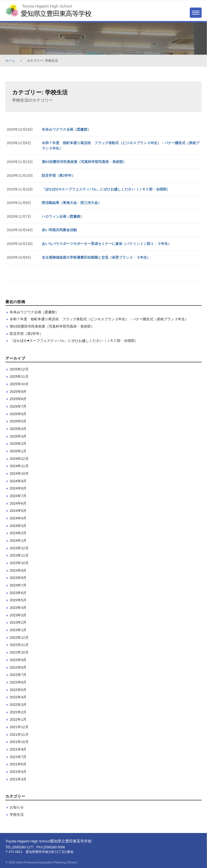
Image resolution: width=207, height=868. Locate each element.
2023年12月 (19, 548)
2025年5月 (18, 421)
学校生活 (17, 815)
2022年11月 (19, 645)
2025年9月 (18, 392)
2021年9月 (18, 749)
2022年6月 (18, 682)
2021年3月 (18, 779)
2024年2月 (18, 533)
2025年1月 (18, 451)
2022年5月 (18, 690)
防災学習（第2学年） (58, 176)
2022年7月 (18, 675)
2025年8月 (18, 399)
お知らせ (17, 807)
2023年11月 (19, 555)
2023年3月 (18, 615)
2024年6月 (18, 503)
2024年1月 (18, 541)
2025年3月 (18, 436)
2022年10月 (19, 652)
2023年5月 (18, 600)
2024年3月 (18, 526)
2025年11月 (19, 376)
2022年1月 (18, 719)
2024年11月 (19, 466)
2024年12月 (19, 459)
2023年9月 (18, 570)
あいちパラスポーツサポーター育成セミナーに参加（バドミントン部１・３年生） (107, 244)
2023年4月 (18, 608)
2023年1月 (18, 630)
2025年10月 (19, 384)
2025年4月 (18, 429)
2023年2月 (18, 622)
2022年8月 (18, 667)
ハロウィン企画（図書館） (63, 216)
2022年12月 (19, 638)
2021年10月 (19, 742)
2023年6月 (18, 593)
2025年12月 (19, 369)
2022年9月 (18, 660)
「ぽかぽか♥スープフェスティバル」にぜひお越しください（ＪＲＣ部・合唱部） (106, 189)
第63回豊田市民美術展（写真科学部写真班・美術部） (84, 162)
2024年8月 (18, 488)
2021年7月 (18, 757)
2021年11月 (19, 735)
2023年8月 (18, 578)
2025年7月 (18, 406)
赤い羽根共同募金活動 (59, 230)
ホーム (10, 61)
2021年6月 (18, 764)
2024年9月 (18, 481)
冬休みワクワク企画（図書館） (66, 129)
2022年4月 (18, 697)
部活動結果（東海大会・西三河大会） (72, 203)
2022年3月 (18, 705)
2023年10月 (19, 563)
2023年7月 (18, 585)
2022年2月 (18, 712)
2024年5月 (18, 511)
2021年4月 (18, 772)
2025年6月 (18, 414)
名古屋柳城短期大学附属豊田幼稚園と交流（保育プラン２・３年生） (96, 257)
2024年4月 (18, 518)
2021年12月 (19, 727)
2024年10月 (19, 473)
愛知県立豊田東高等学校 (56, 13)
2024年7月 (18, 496)
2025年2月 (18, 444)
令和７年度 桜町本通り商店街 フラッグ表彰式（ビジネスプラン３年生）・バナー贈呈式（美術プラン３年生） (99, 319)
